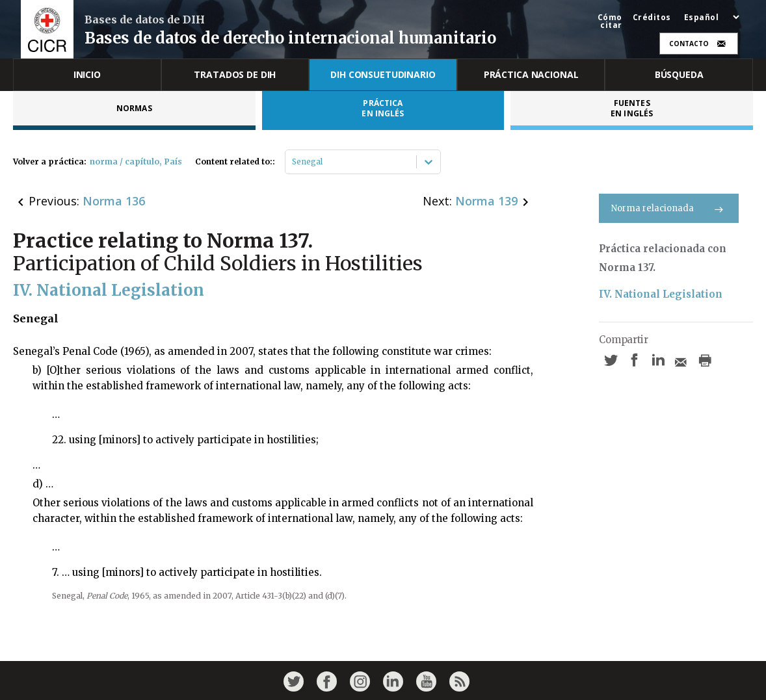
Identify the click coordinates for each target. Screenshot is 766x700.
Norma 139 (486, 201)
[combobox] (293, 162)
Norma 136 (114, 201)
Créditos (652, 18)
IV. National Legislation (661, 294)
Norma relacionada (669, 208)
